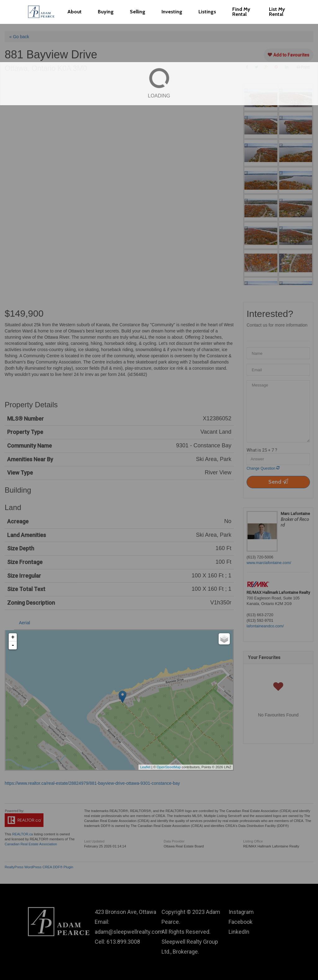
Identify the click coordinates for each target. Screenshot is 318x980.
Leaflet (145, 767)
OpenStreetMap (169, 767)
